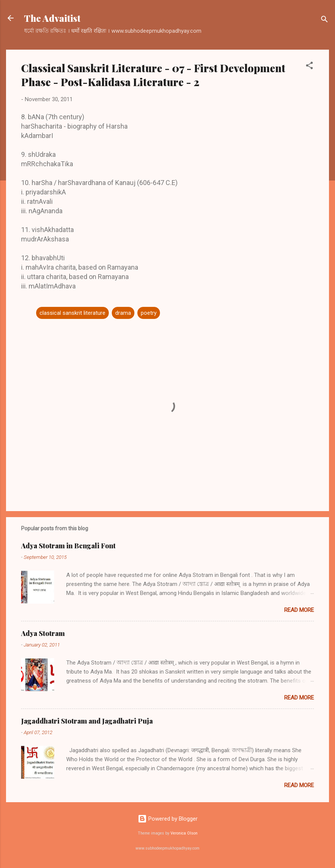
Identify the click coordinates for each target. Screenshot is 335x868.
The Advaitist (52, 18)
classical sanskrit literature (72, 313)
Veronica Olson (184, 833)
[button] (309, 67)
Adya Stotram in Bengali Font (68, 546)
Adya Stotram (43, 633)
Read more (299, 610)
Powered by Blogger (168, 819)
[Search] (324, 20)
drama (123, 313)
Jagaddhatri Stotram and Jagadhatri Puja (87, 721)
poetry (149, 313)
